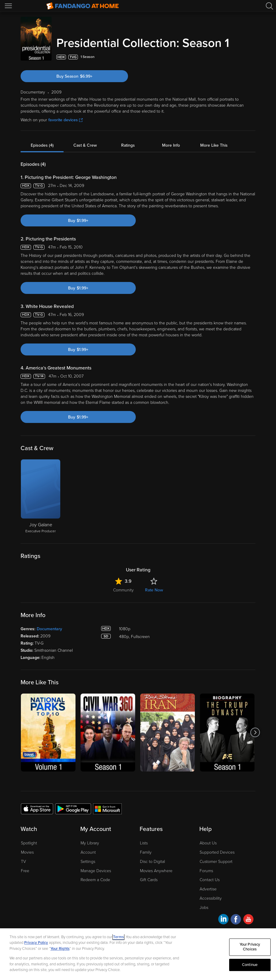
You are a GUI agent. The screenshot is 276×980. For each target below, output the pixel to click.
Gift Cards (149, 880)
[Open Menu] (9, 6)
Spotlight (29, 843)
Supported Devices (217, 852)
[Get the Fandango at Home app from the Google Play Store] (73, 809)
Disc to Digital (152, 862)
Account (88, 852)
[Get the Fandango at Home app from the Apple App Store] (37, 809)
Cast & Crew (85, 145)
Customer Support (216, 862)
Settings (88, 862)
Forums (206, 871)
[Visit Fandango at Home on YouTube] (248, 920)
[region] (138, 954)
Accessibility (211, 898)
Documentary (49, 629)
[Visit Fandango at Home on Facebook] (236, 920)
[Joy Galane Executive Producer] (41, 497)
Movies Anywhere (156, 871)
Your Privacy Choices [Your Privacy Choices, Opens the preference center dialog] (250, 947)
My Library (90, 843)
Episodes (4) (42, 145)
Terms (118, 937)
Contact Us (210, 880)
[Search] (269, 6)
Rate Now (154, 590)
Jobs (204, 908)
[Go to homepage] (83, 6)
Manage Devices (96, 871)
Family (146, 852)
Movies (27, 852)
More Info (171, 145)
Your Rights (60, 949)
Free (25, 871)
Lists (144, 843)
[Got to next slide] (255, 733)
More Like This (214, 145)
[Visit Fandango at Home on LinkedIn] (223, 920)
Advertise (208, 889)
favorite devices (65, 120)
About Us (208, 843)
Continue (250, 965)
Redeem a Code (95, 880)
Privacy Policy (36, 943)
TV (23, 862)
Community (123, 590)
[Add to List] (252, 57)
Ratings (128, 145)
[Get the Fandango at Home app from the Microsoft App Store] (107, 809)
